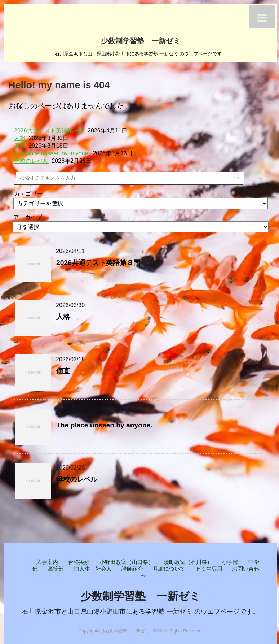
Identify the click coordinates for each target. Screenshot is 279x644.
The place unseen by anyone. (52, 153)
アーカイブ (28, 217)
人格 (20, 138)
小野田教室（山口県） (127, 562)
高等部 (56, 569)
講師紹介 (132, 569)
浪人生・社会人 (93, 569)
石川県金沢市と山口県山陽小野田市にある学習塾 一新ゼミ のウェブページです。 (141, 612)
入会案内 (47, 562)
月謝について (169, 569)
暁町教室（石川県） (188, 562)
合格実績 (79, 562)
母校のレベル (31, 161)
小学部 (230, 562)
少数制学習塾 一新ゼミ (141, 40)
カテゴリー (28, 194)
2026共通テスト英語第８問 (49, 130)
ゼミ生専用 (209, 569)
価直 (20, 146)
